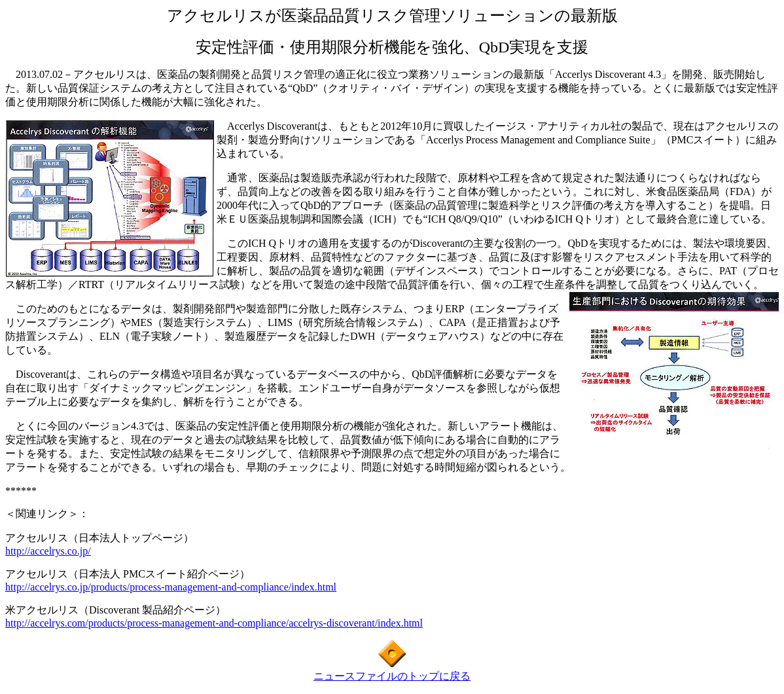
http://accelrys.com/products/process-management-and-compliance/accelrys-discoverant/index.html (214, 623)
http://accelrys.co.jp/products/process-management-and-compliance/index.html (171, 587)
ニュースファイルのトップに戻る (392, 676)
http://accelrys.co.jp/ (48, 551)
